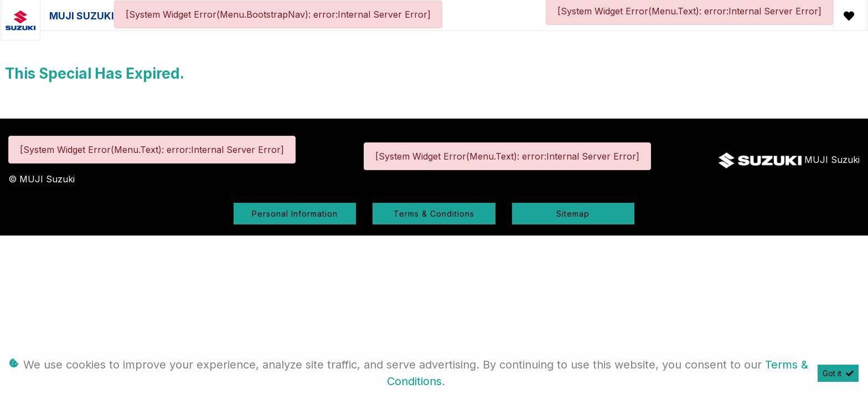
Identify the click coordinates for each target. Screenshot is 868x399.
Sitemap (573, 214)
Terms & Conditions (434, 214)
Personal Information (295, 214)
